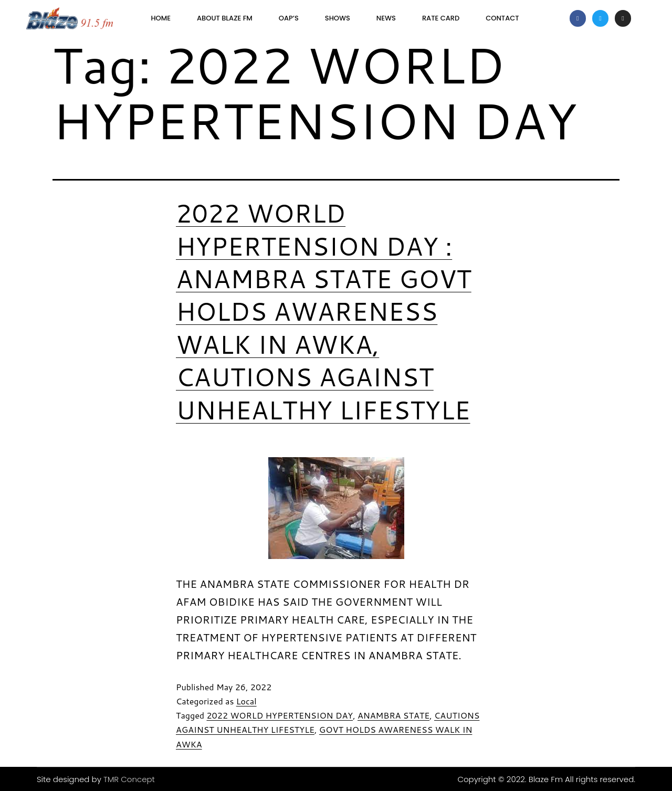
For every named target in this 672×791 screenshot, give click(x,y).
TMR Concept (129, 779)
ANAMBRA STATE (393, 715)
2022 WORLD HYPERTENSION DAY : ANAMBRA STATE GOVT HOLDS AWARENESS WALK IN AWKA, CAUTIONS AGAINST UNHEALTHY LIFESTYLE (324, 311)
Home (161, 18)
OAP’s (289, 18)
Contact (502, 18)
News (386, 18)
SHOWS (338, 18)
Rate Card (441, 18)
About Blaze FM (225, 18)
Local (246, 701)
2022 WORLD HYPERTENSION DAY (280, 715)
